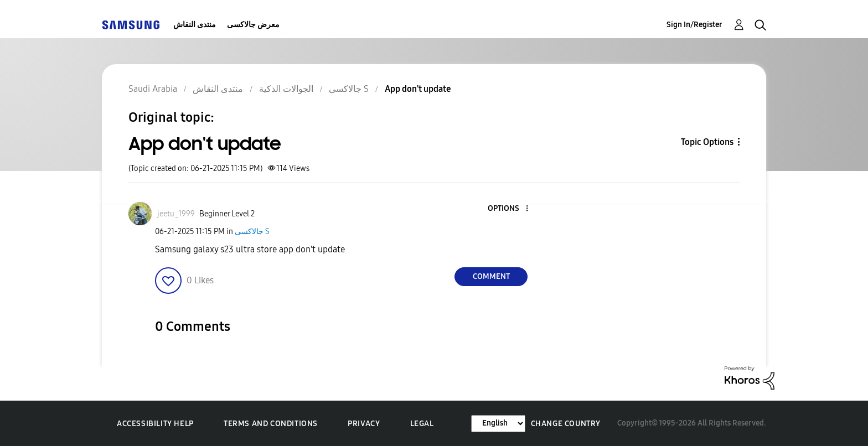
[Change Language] (498, 424)
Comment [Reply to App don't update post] (491, 276)
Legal (422, 424)
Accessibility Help (155, 424)
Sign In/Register (694, 25)
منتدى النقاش (195, 25)
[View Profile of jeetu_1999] (176, 214)
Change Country (566, 424)
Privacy (364, 424)
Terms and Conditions (271, 424)
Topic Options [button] (707, 142)
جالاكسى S (252, 232)
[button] (509, 209)
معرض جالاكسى (253, 25)
